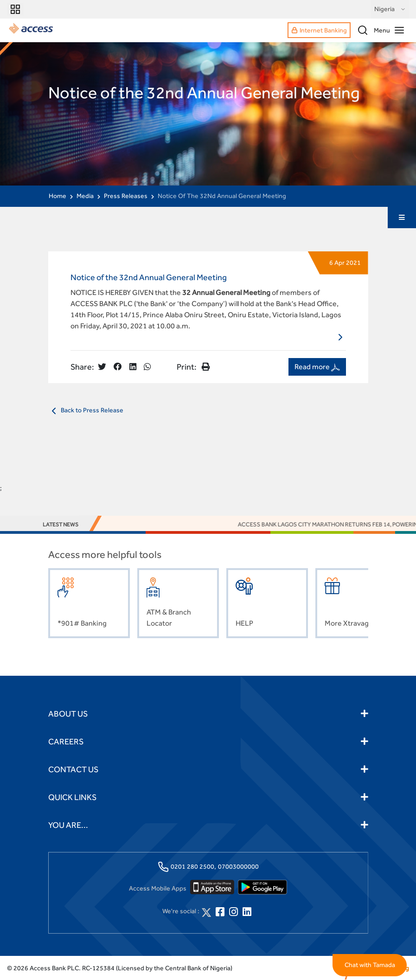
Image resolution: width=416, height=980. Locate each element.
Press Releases (126, 196)
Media (85, 196)
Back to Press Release (86, 411)
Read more (317, 367)
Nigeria (390, 9)
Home (58, 196)
